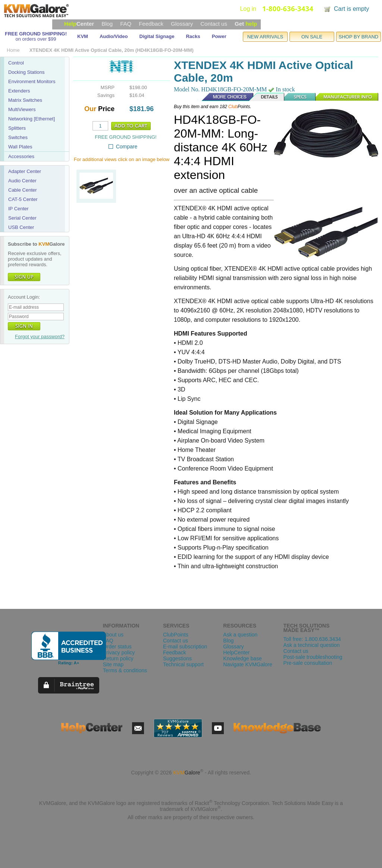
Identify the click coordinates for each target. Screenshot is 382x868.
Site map (113, 664)
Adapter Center (25, 171)
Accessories (21, 156)
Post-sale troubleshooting (313, 657)
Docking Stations (26, 72)
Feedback (151, 24)
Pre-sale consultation (308, 663)
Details (267, 97)
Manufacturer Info (347, 97)
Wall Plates (20, 147)
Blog (107, 24)
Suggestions (177, 658)
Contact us (214, 24)
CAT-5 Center (23, 199)
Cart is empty (351, 9)
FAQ (126, 24)
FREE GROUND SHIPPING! (36, 34)
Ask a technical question (312, 645)
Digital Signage (157, 36)
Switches (18, 137)
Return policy (118, 658)
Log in (248, 9)
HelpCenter (236, 652)
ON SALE (312, 37)
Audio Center (22, 181)
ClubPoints (176, 635)
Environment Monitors (32, 81)
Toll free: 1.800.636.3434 (312, 639)
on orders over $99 (36, 39)
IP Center (18, 209)
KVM (83, 36)
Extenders (19, 91)
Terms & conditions (125, 670)
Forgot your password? (40, 336)
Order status (117, 647)
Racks (193, 36)
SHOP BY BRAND (358, 37)
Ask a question (240, 635)
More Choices (224, 97)
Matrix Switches (25, 100)
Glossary (182, 24)
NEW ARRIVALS (265, 37)
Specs (300, 97)
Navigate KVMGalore (248, 664)
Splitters (17, 128)
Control (16, 63)
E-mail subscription (185, 647)
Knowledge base (242, 658)
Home (13, 50)
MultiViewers (22, 109)
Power (219, 36)
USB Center (21, 227)
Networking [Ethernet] (32, 119)
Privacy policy (119, 652)
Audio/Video (114, 36)
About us (113, 635)
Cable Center (23, 190)
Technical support (183, 664)
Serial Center (22, 218)
